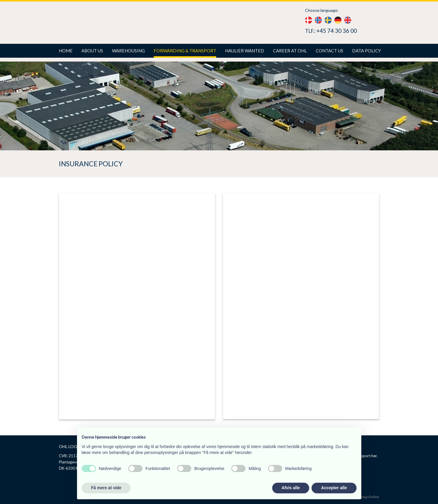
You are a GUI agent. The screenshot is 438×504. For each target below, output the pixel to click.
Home (66, 51)
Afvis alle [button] (291, 488)
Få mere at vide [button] (106, 488)
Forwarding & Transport (185, 51)
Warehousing (128, 51)
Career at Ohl (290, 51)
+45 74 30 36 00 (337, 31)
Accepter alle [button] (334, 488)
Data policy (366, 51)
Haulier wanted (245, 51)
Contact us (329, 51)
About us (92, 51)
